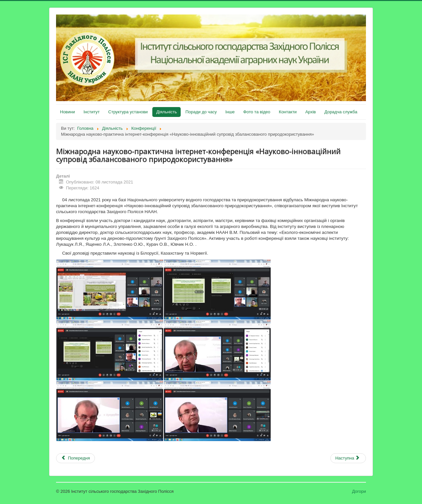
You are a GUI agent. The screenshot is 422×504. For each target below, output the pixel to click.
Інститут (91, 112)
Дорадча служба (341, 112)
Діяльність (166, 112)
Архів (311, 112)
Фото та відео (257, 112)
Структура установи (128, 112)
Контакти (288, 112)
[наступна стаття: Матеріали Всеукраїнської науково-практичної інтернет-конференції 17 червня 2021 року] (348, 458)
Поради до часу (201, 112)
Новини (67, 112)
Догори (359, 491)
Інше (230, 112)
